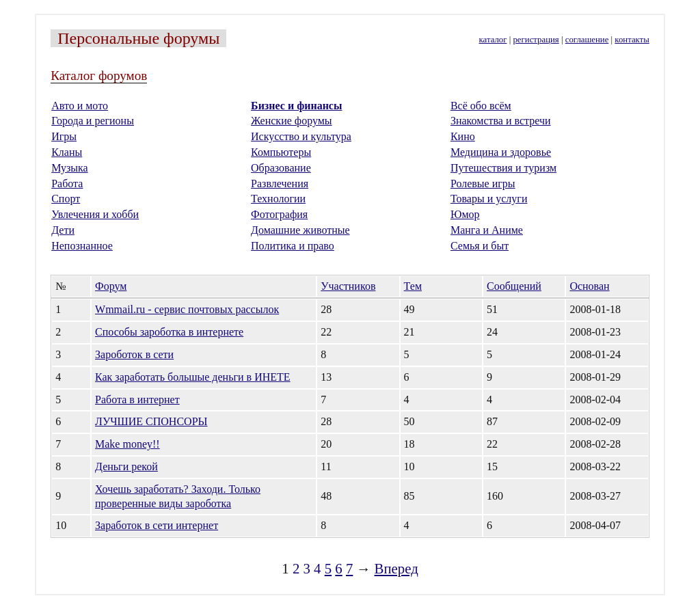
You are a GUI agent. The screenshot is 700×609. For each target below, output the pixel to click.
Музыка (70, 168)
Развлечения (280, 184)
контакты (632, 40)
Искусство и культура (301, 136)
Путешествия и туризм (503, 168)
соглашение (587, 40)
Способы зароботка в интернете (169, 332)
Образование (281, 168)
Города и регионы (93, 121)
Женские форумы (292, 121)
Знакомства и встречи (501, 121)
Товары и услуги (489, 199)
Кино (463, 136)
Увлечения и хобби (95, 214)
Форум (111, 286)
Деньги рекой (126, 466)
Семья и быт (480, 246)
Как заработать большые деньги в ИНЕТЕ (193, 377)
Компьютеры (281, 152)
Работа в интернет (137, 400)
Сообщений (514, 286)
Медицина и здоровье (501, 152)
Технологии (278, 199)
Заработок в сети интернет (157, 525)
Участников (348, 286)
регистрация (536, 40)
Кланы (67, 152)
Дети (63, 230)
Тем (413, 286)
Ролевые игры (483, 184)
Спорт (66, 199)
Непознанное (82, 246)
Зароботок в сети (134, 354)
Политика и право (293, 246)
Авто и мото (80, 106)
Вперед (396, 568)
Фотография (279, 214)
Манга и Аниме (487, 230)
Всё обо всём (481, 106)
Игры (64, 136)
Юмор (465, 214)
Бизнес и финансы (296, 106)
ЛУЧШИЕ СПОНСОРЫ (151, 421)
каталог (493, 40)
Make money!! (127, 444)
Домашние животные (300, 230)
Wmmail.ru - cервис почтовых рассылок (187, 309)
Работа (67, 184)
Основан (589, 286)
